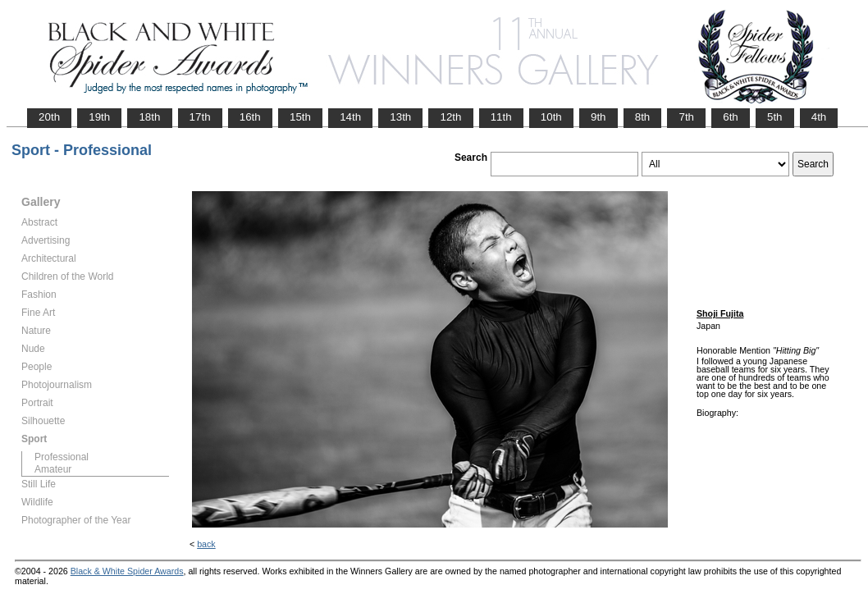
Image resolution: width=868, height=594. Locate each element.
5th (775, 117)
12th (450, 117)
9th (598, 117)
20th (49, 117)
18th (149, 117)
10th (551, 117)
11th (501, 117)
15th (300, 117)
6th (731, 117)
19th (99, 117)
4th (819, 117)
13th (400, 117)
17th (200, 117)
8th (643, 117)
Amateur (53, 469)
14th (350, 117)
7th (686, 117)
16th (250, 117)
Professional (62, 457)
